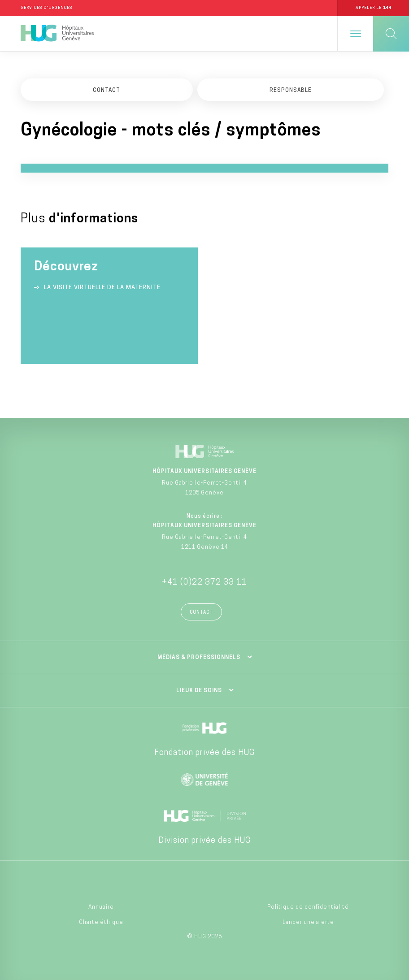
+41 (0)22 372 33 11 (204, 583)
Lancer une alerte (308, 923)
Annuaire (101, 907)
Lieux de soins (199, 691)
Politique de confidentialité (308, 907)
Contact (201, 613)
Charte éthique (101, 923)
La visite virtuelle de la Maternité (102, 288)
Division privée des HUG (204, 841)
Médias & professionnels (199, 658)
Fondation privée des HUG (204, 753)
